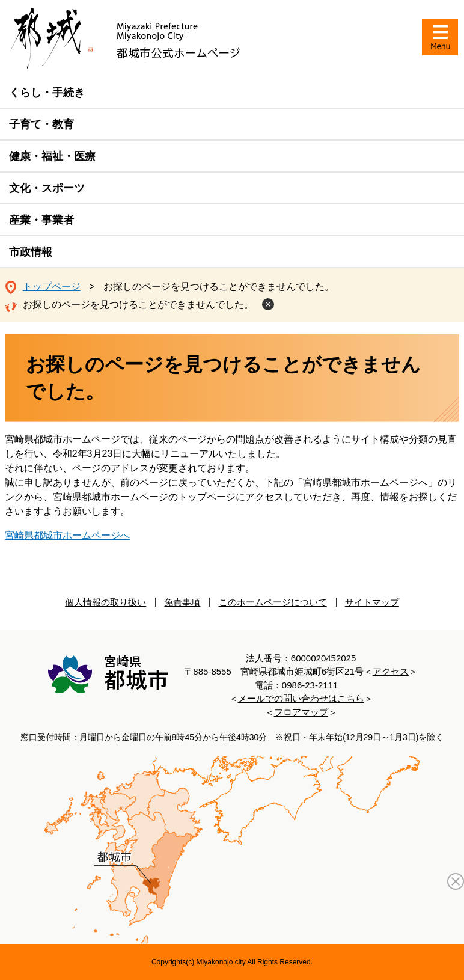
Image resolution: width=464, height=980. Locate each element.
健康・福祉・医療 (52, 156)
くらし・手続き (47, 93)
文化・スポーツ (47, 188)
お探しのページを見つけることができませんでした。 (138, 305)
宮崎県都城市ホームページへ (67, 535)
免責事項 (182, 602)
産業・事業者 (41, 220)
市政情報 (31, 252)
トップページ (52, 286)
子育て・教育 (41, 124)
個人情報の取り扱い (105, 602)
